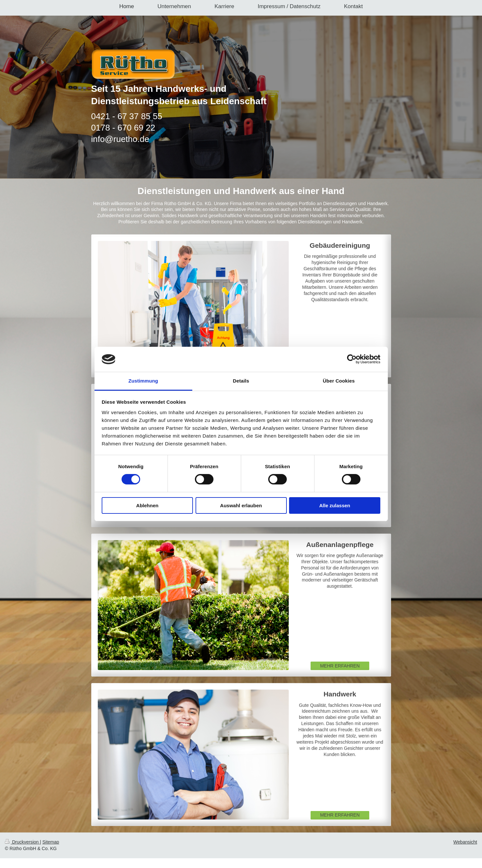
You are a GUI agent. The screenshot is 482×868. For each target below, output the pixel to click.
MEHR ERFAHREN (340, 666)
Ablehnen (147, 505)
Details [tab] (241, 381)
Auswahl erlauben (241, 505)
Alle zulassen (335, 505)
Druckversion (22, 842)
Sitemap (51, 842)
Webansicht (465, 842)
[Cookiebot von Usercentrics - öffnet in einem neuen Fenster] (352, 359)
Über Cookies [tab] (339, 381)
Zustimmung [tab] (143, 381)
